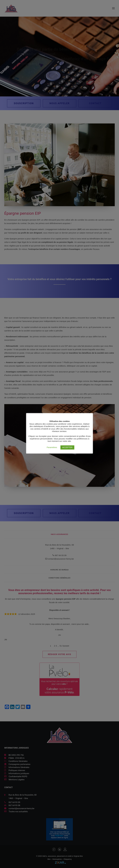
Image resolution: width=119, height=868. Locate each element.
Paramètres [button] (52, 447)
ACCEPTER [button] (67, 447)
